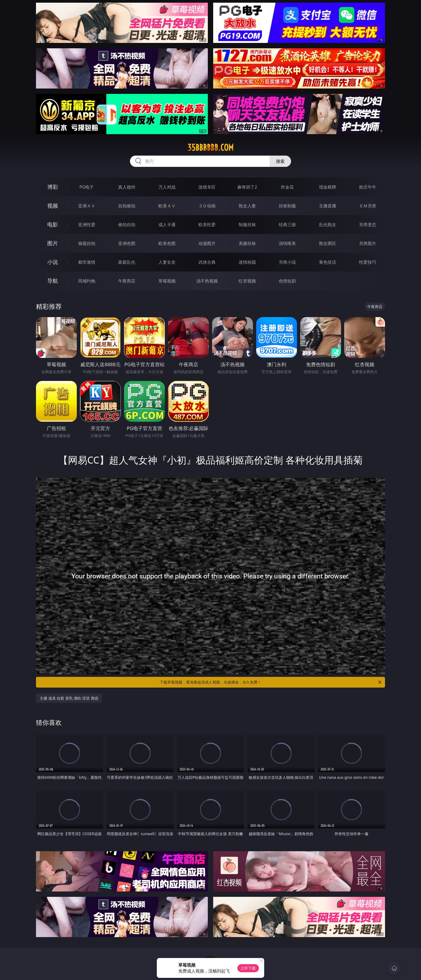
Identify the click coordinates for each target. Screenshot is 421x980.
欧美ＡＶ (167, 206)
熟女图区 (328, 243)
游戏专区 (207, 187)
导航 (53, 281)
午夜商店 (127, 281)
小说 (53, 262)
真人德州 (127, 187)
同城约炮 (87, 281)
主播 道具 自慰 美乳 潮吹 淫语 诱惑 (69, 698)
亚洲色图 (127, 243)
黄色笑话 (328, 262)
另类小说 (287, 262)
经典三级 (287, 225)
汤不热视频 (207, 281)
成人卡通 (167, 225)
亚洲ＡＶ (87, 206)
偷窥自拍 (87, 243)
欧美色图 (167, 243)
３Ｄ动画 (207, 206)
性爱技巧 (368, 262)
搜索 (280, 161)
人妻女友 (167, 262)
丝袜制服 (287, 206)
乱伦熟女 (328, 225)
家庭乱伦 (127, 262)
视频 (53, 206)
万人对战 (167, 187)
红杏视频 (247, 281)
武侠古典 (207, 262)
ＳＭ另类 (368, 206)
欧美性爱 (207, 225)
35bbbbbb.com (210, 148)
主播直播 (328, 206)
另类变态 (368, 225)
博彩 (53, 187)
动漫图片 (207, 243)
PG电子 (87, 187)
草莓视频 (167, 281)
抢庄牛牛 (368, 187)
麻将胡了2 (247, 187)
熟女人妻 (247, 206)
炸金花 (287, 187)
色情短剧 (287, 281)
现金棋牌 (328, 187)
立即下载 (248, 968)
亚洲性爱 (87, 225)
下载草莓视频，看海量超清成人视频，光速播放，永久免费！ (271, 682)
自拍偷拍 (127, 206)
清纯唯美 (287, 243)
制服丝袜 (247, 225)
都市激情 (87, 262)
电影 (53, 224)
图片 (53, 243)
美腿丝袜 (247, 243)
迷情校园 (247, 262)
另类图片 (368, 243)
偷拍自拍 (127, 225)
